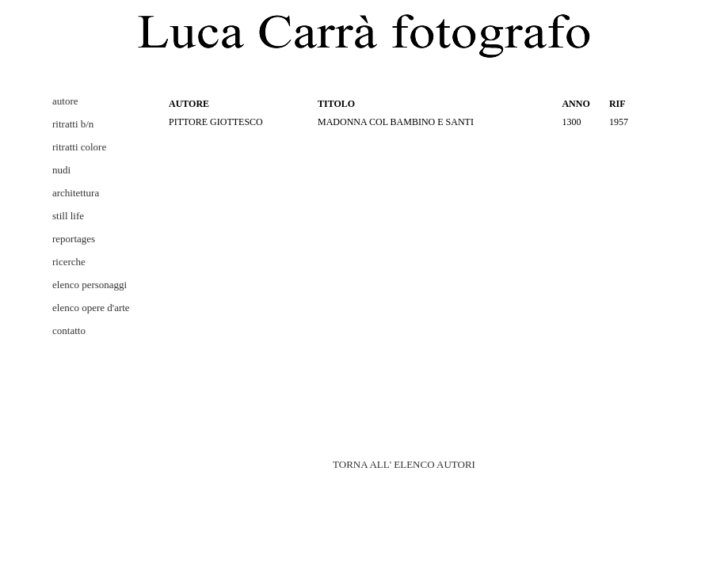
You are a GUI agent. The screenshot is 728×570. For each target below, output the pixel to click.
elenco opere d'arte (91, 308)
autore (65, 101)
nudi (61, 170)
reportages (74, 239)
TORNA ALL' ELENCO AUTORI (404, 464)
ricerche (69, 262)
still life (68, 216)
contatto (69, 331)
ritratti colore (79, 147)
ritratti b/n (73, 124)
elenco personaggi (90, 285)
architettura (76, 193)
